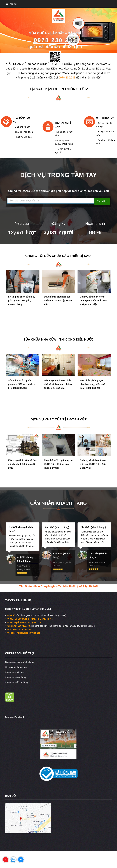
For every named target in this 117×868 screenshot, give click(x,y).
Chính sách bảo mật (15, 672)
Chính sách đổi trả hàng (16, 682)
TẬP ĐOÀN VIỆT (74, 419)
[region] (58, 30)
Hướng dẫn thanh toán (16, 667)
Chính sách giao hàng (15, 677)
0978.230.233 (67, 78)
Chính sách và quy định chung (19, 662)
